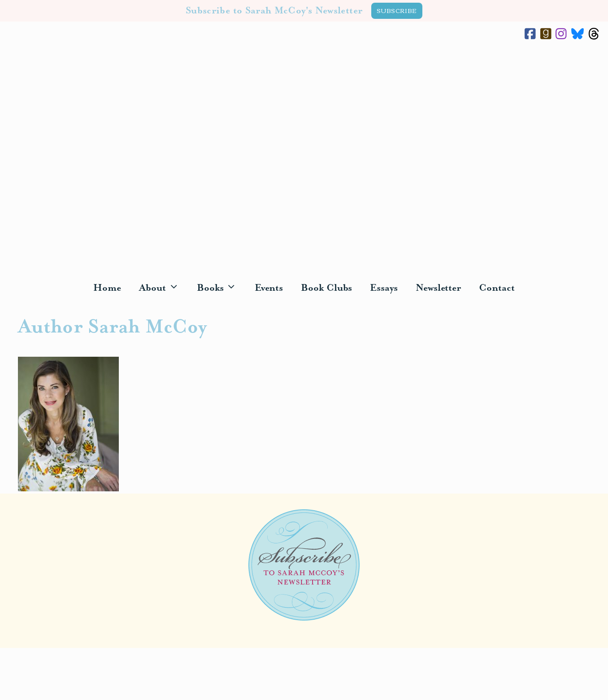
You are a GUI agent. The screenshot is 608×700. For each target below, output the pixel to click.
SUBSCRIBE (397, 10)
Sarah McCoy (304, 160)
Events (269, 288)
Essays (384, 288)
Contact (497, 288)
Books (221, 288)
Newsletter (438, 288)
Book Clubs (326, 288)
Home (107, 288)
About (163, 288)
